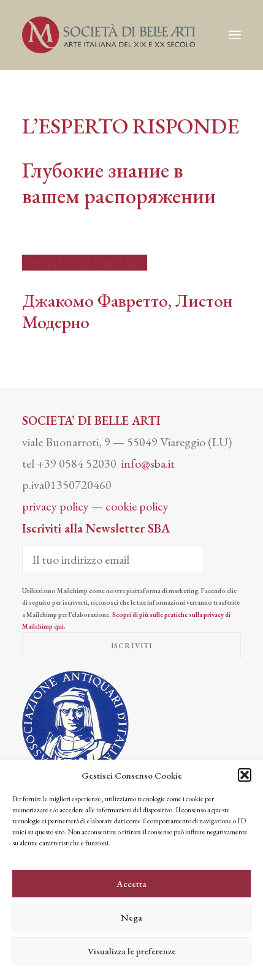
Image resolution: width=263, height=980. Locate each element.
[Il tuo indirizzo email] (113, 559)
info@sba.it (148, 463)
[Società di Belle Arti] (109, 35)
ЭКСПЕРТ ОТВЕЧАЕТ (85, 263)
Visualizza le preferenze (132, 951)
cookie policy (137, 506)
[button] (245, 775)
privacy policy (55, 506)
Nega (131, 917)
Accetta (131, 884)
